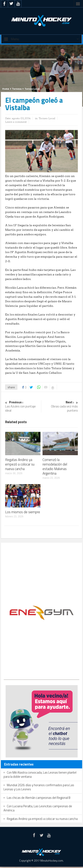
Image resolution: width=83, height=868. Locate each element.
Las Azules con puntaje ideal (23, 407)
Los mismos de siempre (23, 512)
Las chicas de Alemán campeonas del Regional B (39, 798)
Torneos (17, 89)
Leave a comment (16, 122)
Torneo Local (32, 89)
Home (6, 89)
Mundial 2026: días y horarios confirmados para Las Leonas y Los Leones (39, 787)
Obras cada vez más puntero (60, 407)
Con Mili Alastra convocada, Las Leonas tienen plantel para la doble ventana (40, 775)
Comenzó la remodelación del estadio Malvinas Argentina (55, 467)
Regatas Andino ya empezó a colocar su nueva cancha (20, 464)
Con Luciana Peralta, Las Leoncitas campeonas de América (38, 808)
